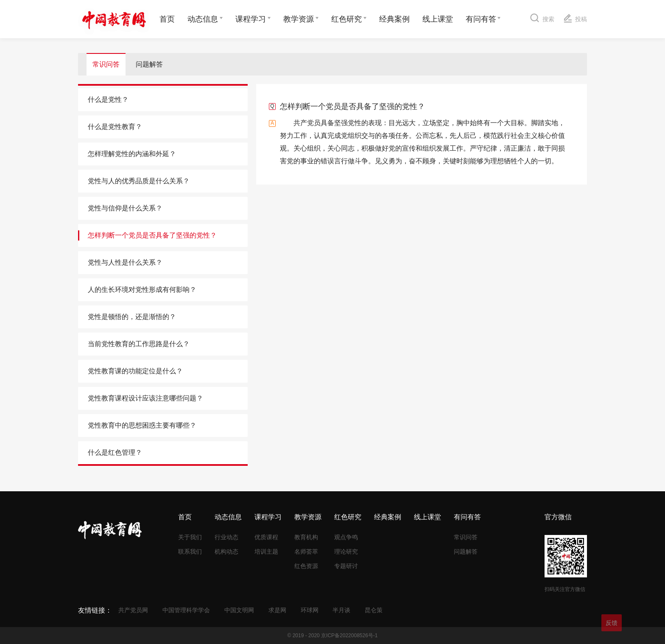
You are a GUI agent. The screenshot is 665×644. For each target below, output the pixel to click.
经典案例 (394, 19)
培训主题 (266, 552)
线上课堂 (438, 19)
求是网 (277, 610)
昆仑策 (374, 610)
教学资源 (299, 19)
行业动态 (226, 537)
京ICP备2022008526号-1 (349, 636)
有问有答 (481, 19)
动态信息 (203, 19)
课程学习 (251, 19)
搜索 (542, 18)
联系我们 (190, 552)
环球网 (310, 610)
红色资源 (306, 566)
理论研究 (346, 552)
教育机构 (306, 537)
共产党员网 (133, 610)
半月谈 (341, 610)
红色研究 (346, 19)
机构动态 (226, 552)
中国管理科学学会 (186, 610)
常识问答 (106, 64)
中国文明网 (239, 610)
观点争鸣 (346, 537)
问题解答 (149, 64)
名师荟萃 (306, 552)
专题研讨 (346, 566)
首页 (167, 19)
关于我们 (190, 537)
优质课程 (266, 537)
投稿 (575, 18)
